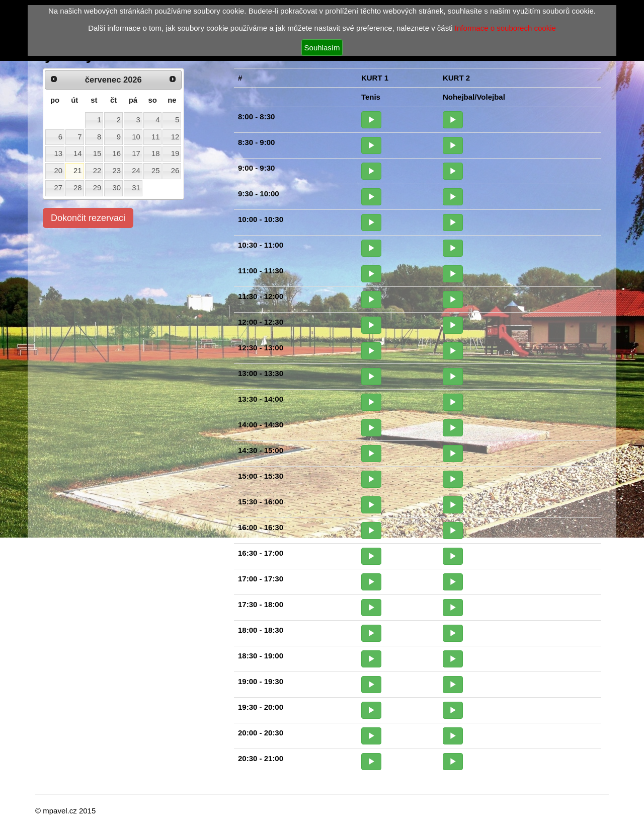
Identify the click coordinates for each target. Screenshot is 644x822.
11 (156, 137)
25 (156, 171)
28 (78, 188)
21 (78, 171)
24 (136, 171)
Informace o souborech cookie (505, 28)
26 (175, 171)
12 (175, 137)
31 (136, 188)
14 (78, 154)
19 (175, 154)
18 (156, 154)
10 (136, 137)
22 (97, 171)
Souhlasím (322, 48)
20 (58, 171)
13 (58, 154)
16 (117, 154)
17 (136, 154)
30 (117, 188)
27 (58, 188)
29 (97, 188)
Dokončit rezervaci (88, 218)
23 (117, 171)
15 (97, 154)
